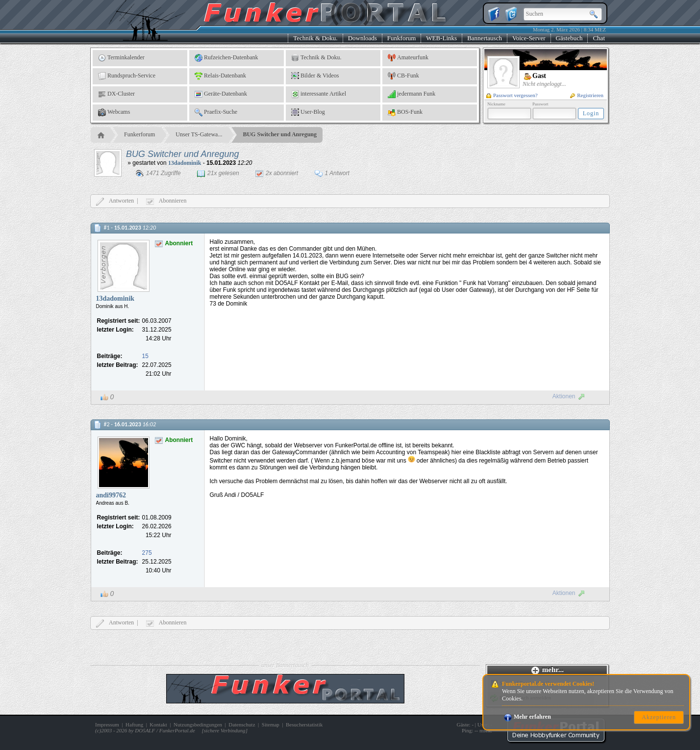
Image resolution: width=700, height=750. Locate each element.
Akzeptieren (659, 717)
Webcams (114, 112)
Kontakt (158, 724)
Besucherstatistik (304, 724)
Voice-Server (529, 38)
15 (145, 356)
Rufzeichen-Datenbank (226, 58)
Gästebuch (569, 38)
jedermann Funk (412, 94)
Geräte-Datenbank (221, 94)
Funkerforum (139, 134)
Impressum (107, 724)
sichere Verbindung (225, 730)
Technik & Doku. (315, 38)
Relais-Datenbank (220, 76)
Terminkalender (121, 58)
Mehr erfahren (527, 717)
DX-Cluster (116, 94)
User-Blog (308, 112)
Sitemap (271, 724)
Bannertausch (485, 38)
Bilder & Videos (315, 76)
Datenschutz (242, 724)
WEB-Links (441, 38)
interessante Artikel (319, 94)
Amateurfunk (408, 58)
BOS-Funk (405, 112)
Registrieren (587, 95)
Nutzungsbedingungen (198, 724)
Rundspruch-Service (127, 76)
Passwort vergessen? (512, 95)
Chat (599, 38)
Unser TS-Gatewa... (199, 134)
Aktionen (569, 396)
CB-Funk (403, 76)
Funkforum (402, 38)
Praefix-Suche (216, 112)
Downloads (362, 38)
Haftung (134, 724)
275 (147, 553)
